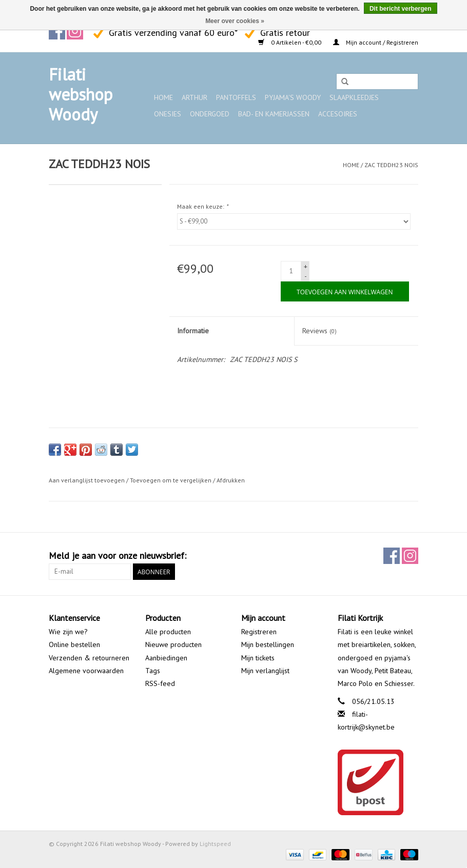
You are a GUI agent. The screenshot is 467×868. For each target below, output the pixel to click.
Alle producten (168, 632)
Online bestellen (74, 644)
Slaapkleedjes (354, 97)
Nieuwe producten (173, 644)
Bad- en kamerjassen (274, 114)
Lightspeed (215, 844)
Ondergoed (210, 114)
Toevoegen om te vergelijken (171, 480)
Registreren (259, 632)
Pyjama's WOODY (293, 97)
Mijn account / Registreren (376, 42)
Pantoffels (236, 97)
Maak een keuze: (202, 206)
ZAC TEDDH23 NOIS (391, 165)
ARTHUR (194, 97)
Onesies (168, 114)
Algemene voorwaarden (86, 671)
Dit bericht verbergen (401, 9)
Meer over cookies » (235, 21)
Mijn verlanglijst (265, 671)
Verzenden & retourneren (89, 658)
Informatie (193, 331)
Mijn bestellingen (268, 644)
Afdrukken (231, 480)
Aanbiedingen (166, 658)
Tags (153, 671)
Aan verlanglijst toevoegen (87, 480)
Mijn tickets (258, 658)
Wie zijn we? (68, 632)
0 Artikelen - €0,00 (290, 42)
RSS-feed (160, 683)
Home (163, 97)
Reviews (319, 331)
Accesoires (338, 114)
